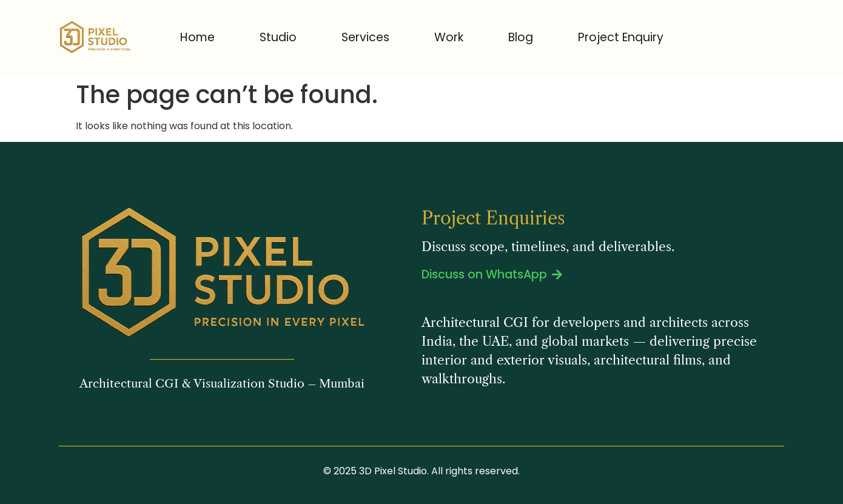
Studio (278, 37)
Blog (521, 37)
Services (365, 37)
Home (197, 37)
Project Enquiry (621, 37)
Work (449, 37)
